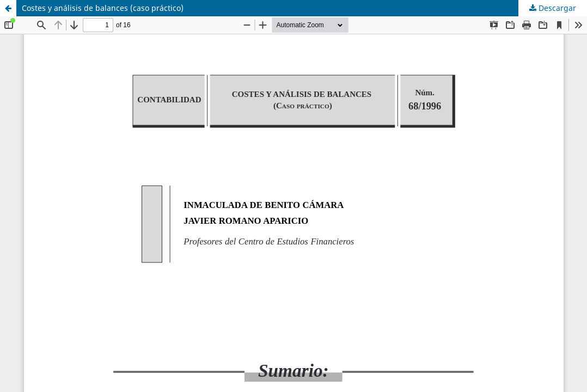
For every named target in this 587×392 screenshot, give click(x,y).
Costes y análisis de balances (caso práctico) (103, 8)
